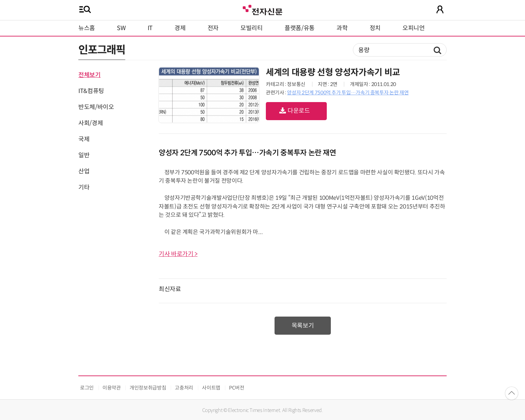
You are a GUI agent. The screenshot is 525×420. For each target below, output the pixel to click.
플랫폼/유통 (300, 28)
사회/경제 (91, 123)
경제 (180, 28)
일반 (84, 155)
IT (150, 28)
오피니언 (414, 28)
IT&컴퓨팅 (91, 91)
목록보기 (303, 326)
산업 (84, 171)
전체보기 (90, 75)
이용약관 (112, 388)
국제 (84, 139)
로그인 (87, 388)
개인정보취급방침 (148, 388)
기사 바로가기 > (178, 254)
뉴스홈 (87, 28)
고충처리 (184, 388)
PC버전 (237, 388)
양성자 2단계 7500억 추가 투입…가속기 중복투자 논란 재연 (348, 93)
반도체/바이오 (96, 107)
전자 (213, 28)
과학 (342, 28)
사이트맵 (211, 388)
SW (121, 28)
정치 (375, 28)
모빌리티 (252, 28)
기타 (84, 187)
